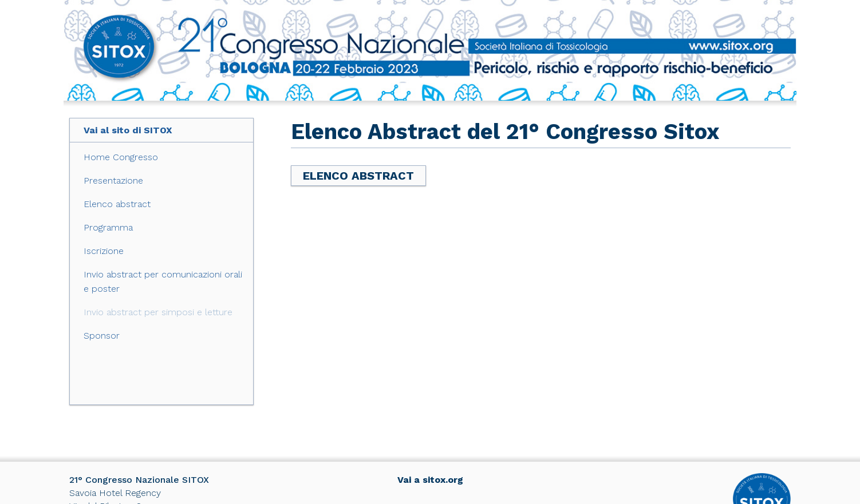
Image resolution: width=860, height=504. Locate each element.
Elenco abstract (117, 204)
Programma (108, 227)
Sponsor (102, 336)
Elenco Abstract (358, 176)
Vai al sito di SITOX (128, 130)
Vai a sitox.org (430, 480)
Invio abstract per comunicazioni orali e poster (163, 281)
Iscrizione (104, 251)
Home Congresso (121, 157)
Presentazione (113, 180)
